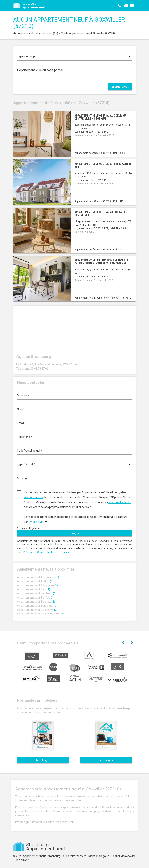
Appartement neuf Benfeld (36, 598)
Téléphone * (25, 437)
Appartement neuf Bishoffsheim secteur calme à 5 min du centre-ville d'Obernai (101, 262)
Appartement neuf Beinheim (37, 593)
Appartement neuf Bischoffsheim (40, 614)
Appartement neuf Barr (34, 589)
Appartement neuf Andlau (35, 581)
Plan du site (22, 860)
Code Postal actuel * (29, 451)
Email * (21, 423)
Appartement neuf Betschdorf (38, 606)
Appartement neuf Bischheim (37, 610)
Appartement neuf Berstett (36, 602)
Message (23, 478)
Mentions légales (99, 856)
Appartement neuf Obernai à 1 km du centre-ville (103, 165)
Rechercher (120, 87)
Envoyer (74, 533)
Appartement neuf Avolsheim (37, 585)
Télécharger (43, 760)
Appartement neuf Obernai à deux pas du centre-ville (101, 214)
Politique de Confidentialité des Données (46, 552)
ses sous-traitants (120, 502)
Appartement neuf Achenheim (38, 577)
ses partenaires (33, 497)
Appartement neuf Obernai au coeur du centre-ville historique (100, 117)
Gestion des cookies (123, 856)
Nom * (21, 409)
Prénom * (23, 396)
